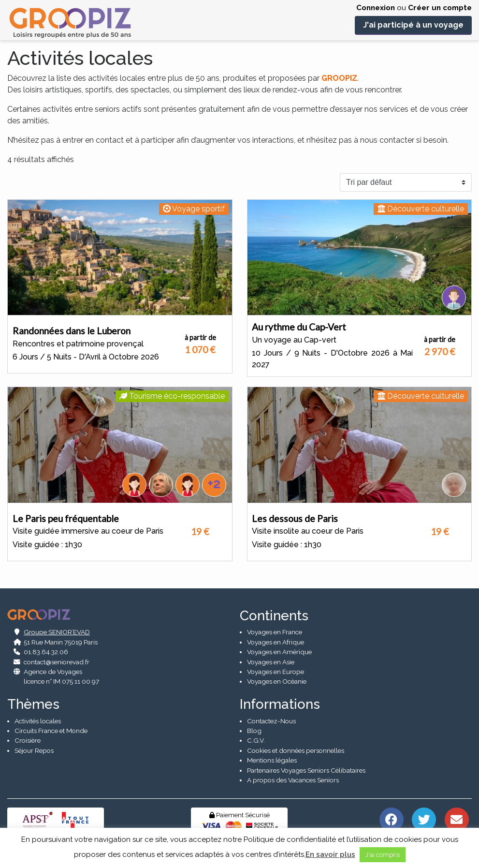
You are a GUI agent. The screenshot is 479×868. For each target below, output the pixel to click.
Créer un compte (440, 8)
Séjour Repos (34, 750)
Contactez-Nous (271, 721)
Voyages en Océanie (277, 681)
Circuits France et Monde (51, 731)
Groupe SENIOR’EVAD (57, 632)
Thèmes (33, 704)
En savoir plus (330, 854)
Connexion (376, 8)
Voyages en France (275, 632)
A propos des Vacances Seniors (293, 780)
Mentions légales (272, 760)
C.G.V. (256, 740)
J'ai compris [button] (383, 855)
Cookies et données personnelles (296, 750)
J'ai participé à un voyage (413, 25)
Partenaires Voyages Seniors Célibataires (306, 770)
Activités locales (38, 721)
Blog (254, 731)
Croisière (28, 740)
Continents (274, 616)
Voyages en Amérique (279, 652)
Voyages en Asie (271, 662)
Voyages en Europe (276, 672)
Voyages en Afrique (276, 642)
